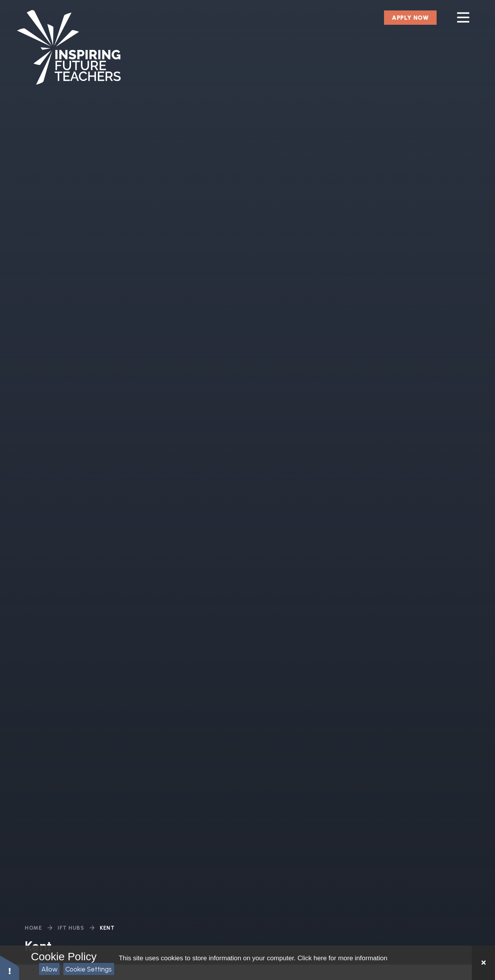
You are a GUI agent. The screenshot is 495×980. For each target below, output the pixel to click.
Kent (107, 928)
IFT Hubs (71, 928)
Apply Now (410, 18)
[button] (10, 967)
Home (33, 928)
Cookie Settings (89, 969)
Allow (49, 969)
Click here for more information (342, 958)
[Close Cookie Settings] (483, 963)
